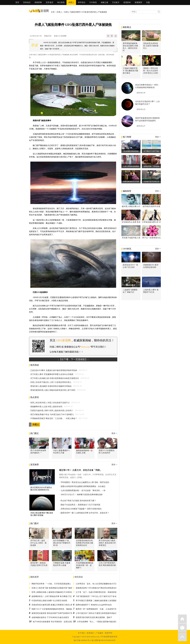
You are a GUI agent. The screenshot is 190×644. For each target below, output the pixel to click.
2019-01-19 (141, 93)
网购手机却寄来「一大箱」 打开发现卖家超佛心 (51, 584)
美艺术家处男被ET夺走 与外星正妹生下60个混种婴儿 (52, 415)
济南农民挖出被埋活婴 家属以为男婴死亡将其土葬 (52, 605)
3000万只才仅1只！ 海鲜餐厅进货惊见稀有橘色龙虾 (82, 495)
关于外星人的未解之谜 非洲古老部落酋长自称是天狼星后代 (55, 378)
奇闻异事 (38, 2)
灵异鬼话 (49, 2)
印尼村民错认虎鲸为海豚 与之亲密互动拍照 (49, 601)
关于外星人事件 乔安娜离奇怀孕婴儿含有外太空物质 (52, 374)
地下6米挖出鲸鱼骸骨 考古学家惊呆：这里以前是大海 (55, 622)
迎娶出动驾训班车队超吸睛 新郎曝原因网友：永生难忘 (83, 486)
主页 (53, 12)
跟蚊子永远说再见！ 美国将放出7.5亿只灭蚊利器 (80, 505)
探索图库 (138, 2)
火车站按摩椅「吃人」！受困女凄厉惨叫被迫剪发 (97, 622)
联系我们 (91, 633)
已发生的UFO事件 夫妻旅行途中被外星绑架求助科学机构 (54, 370)
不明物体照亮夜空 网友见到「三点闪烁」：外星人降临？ (54, 418)
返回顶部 (182, 637)
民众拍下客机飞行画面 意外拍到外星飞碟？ (78, 501)
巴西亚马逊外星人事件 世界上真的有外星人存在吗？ (52, 411)
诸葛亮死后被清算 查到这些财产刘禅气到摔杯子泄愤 (53, 613)
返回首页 (182, 619)
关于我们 (82, 633)
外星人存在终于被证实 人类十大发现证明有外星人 (51, 382)
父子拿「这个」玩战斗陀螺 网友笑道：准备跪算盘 (96, 592)
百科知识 (27, 2)
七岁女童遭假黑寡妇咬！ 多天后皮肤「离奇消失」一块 (83, 491)
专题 (148, 2)
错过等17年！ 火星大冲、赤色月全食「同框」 (80, 470)
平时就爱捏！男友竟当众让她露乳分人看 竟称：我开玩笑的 (85, 482)
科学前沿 (82, 2)
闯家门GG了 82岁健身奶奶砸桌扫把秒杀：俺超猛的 (53, 609)
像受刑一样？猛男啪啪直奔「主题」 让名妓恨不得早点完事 (100, 609)
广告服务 (99, 633)
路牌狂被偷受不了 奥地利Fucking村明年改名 (94, 605)
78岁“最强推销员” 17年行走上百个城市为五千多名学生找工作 (101, 596)
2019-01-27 (141, 126)
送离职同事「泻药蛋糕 (151, 166)
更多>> (114, 433)
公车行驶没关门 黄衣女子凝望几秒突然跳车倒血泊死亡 (98, 613)
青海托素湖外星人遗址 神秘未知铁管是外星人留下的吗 (53, 390)
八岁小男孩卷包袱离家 (131, 166)
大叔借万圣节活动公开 (151, 181)
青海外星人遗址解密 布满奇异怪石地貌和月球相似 (51, 386)
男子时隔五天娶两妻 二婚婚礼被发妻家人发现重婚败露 (98, 601)
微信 (182, 628)
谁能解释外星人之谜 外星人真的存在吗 (46, 407)
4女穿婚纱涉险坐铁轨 (131, 151)
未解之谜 (104, 2)
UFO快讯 (93, 2)
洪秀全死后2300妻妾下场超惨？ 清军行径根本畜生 (81, 509)
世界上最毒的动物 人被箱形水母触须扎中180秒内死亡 (54, 592)
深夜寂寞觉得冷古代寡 (131, 181)
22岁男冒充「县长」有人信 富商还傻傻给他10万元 (96, 584)
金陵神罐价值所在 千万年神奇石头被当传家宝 (50, 617)
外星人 (71, 2)
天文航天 (116, 2)
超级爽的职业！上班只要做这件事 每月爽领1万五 (52, 596)
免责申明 (108, 633)
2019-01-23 (141, 109)
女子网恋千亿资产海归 (151, 151)
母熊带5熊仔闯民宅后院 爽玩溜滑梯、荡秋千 (94, 617)
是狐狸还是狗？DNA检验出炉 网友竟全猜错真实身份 (97, 588)
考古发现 (61, 2)
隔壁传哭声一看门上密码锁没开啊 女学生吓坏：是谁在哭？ (85, 513)
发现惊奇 (127, 2)
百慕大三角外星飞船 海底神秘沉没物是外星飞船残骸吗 (54, 588)
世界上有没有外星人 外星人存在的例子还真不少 (50, 403)
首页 (17, 2)
